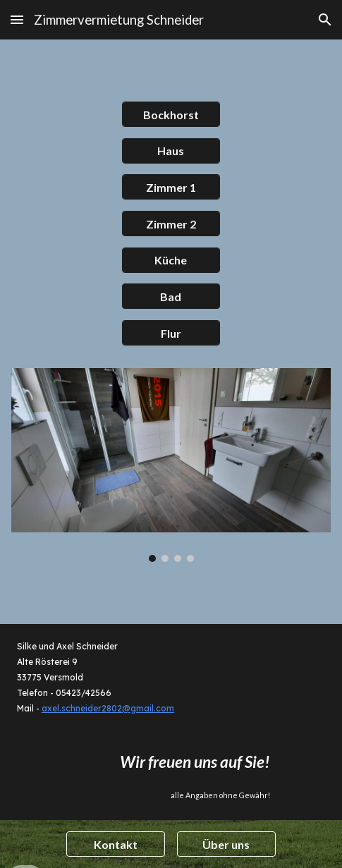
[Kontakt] (115, 844)
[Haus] (171, 151)
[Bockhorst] (171, 115)
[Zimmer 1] (171, 187)
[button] (17, 19)
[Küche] (171, 260)
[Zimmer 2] (171, 224)
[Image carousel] (171, 465)
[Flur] (171, 333)
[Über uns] (226, 844)
